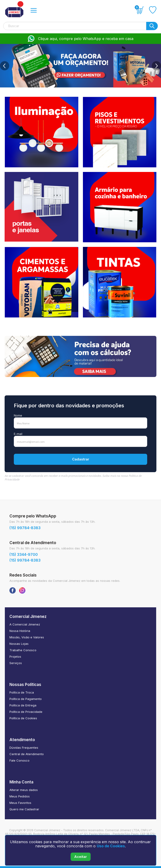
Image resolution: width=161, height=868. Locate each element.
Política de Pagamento (26, 699)
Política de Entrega (23, 705)
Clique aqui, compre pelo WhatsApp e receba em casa (80, 39)
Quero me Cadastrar (24, 809)
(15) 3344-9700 (24, 554)
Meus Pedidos (20, 796)
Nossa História (20, 631)
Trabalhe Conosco (23, 650)
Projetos (15, 657)
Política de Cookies (23, 718)
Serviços (16, 663)
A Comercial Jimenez (25, 624)
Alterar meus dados (24, 790)
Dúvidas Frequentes (24, 748)
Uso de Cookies (111, 846)
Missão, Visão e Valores (27, 637)
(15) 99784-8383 (25, 528)
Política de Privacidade (26, 712)
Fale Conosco (19, 760)
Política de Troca (22, 692)
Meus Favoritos (20, 803)
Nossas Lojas (19, 644)
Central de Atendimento (27, 754)
